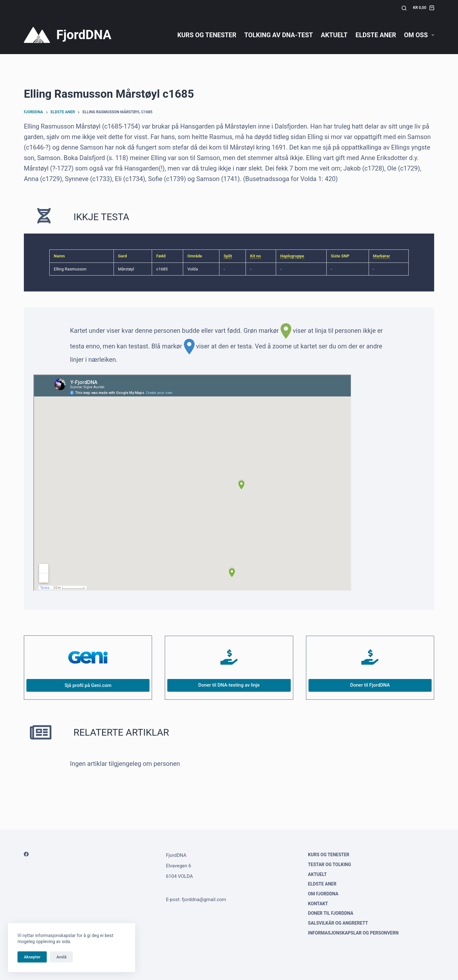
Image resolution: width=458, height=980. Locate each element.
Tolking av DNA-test (279, 35)
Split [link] (228, 256)
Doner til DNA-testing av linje (229, 685)
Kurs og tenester (207, 35)
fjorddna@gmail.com (204, 899)
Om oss (419, 35)
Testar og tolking (329, 864)
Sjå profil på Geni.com (88, 685)
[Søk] (404, 8)
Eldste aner (376, 35)
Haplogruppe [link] (292, 256)
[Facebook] (26, 854)
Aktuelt (334, 35)
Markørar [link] (382, 256)
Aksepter (32, 957)
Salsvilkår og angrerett (338, 923)
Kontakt (318, 904)
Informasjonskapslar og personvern (353, 933)
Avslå (61, 957)
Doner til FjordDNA (370, 685)
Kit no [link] (255, 256)
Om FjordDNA (323, 894)
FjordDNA (84, 35)
